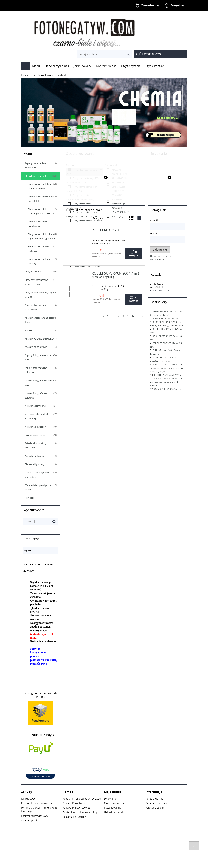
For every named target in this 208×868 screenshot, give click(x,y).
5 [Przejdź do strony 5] (128, 316)
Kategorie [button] (71, 165)
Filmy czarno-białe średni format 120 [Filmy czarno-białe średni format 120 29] (41, 199)
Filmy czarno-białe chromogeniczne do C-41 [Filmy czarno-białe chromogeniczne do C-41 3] (41, 211)
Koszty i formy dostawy (35, 816)
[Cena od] (84, 288)
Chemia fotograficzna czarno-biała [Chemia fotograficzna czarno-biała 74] (40, 383)
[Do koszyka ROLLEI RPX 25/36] (134, 254)
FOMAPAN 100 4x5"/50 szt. (166, 319)
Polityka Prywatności (74, 803)
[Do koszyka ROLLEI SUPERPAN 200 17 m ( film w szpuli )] (134, 299)
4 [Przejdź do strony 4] (123, 316)
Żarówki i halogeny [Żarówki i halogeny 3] (34, 456)
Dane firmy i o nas (156, 803)
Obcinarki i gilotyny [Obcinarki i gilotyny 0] (35, 464)
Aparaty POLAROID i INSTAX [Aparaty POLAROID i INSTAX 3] (39, 339)
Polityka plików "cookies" (77, 808)
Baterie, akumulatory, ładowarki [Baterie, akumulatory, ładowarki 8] (36, 445)
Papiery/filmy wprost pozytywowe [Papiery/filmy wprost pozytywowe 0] (36, 307)
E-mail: (154, 220)
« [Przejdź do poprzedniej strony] (103, 316)
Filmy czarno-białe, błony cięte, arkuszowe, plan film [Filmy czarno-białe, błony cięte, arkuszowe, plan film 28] (42, 236)
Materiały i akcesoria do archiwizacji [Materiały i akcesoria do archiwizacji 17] (37, 416)
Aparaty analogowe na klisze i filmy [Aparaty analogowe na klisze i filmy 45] (40, 320)
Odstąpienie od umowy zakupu (81, 812)
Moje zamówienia (114, 803)
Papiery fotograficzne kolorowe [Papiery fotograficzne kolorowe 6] (36, 370)
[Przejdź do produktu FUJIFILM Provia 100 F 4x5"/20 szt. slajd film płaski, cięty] (168, 194)
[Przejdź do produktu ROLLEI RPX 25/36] (78, 231)
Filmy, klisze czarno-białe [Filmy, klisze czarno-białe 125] (37, 176)
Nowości (29, 498)
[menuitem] (36, 66)
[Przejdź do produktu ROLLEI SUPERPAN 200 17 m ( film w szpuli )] (78, 274)
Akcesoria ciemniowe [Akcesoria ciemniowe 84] (35, 406)
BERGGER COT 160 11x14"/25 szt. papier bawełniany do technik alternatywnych (167, 368)
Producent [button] (111, 165)
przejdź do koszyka (160, 290)
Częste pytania (30, 820)
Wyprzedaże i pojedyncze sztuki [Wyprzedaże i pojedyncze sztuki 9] (38, 487)
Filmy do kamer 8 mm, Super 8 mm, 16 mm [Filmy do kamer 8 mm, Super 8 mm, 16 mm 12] (40, 295)
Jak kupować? (29, 799)
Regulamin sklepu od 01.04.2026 (82, 799)
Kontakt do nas (154, 799)
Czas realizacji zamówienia (37, 803)
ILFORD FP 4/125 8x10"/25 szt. (168, 375)
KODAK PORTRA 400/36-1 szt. (168, 389)
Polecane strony (155, 808)
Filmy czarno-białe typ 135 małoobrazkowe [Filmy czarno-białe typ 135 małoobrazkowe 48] (41, 186)
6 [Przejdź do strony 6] (133, 316)
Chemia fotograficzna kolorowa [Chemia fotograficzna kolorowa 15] (36, 395)
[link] (85, 172)
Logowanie (110, 799)
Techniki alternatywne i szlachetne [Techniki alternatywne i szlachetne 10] (37, 475)
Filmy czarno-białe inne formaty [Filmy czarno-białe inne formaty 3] (40, 261)
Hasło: (154, 233)
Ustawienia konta (114, 812)
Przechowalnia (113, 808)
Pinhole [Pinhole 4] (29, 330)
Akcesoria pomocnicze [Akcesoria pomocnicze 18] (36, 435)
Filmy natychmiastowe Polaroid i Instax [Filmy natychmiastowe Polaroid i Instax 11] (36, 282)
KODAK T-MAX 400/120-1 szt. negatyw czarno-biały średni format (166, 382)
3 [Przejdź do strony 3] (118, 316)
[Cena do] (84, 295)
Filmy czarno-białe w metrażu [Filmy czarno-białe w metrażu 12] (38, 249)
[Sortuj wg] (109, 218)
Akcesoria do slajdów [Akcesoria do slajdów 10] (35, 427)
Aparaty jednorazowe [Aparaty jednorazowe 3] (36, 347)
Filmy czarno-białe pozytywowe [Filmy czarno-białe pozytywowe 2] (37, 224)
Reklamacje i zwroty (74, 817)
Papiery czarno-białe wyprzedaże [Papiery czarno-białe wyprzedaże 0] (35, 165)
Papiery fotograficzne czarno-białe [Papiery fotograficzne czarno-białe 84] (40, 357)
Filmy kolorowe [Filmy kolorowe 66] (33, 272)
